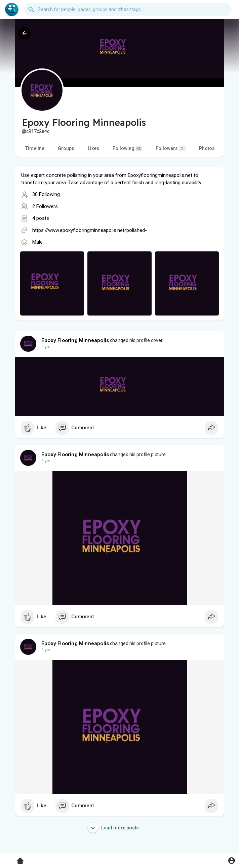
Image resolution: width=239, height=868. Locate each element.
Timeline (35, 148)
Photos (207, 148)
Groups (66, 148)
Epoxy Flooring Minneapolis (75, 340)
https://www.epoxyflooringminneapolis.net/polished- (90, 230)
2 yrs (46, 347)
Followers (171, 149)
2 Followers (45, 206)
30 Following (46, 194)
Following (127, 149)
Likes (93, 148)
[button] (128, 9)
